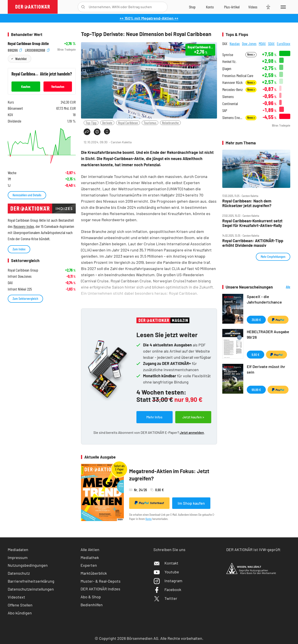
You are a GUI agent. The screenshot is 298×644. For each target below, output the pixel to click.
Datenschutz (19, 573)
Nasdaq (235, 43)
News (251, 54)
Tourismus (150, 123)
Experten (89, 565)
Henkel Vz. (229, 61)
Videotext (16, 597)
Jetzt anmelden (192, 432)
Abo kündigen (20, 613)
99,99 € (256, 390)
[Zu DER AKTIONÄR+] (232, 7)
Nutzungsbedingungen (28, 565)
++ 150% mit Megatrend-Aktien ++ (149, 18)
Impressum (18, 557)
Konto (149, 519)
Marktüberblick (94, 573)
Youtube (166, 572)
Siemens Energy (233, 118)
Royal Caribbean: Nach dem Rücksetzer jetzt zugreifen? (247, 203)
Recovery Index (24, 226)
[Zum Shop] (192, 7)
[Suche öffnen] (83, 7)
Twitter (165, 598)
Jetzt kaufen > (193, 417)
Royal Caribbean (128, 123)
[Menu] (282, 7)
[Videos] (253, 7)
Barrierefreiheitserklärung (31, 581)
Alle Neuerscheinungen (283, 287)
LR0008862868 (37, 50)
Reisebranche (170, 123)
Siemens (228, 97)
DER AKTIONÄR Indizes (100, 589)
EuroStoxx (284, 43)
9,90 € (256, 354)
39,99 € (256, 320)
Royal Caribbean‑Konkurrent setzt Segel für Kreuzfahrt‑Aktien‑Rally (252, 223)
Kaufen (26, 86)
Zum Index (19, 249)
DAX (225, 43)
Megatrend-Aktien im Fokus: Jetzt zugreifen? (169, 475)
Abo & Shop (91, 597)
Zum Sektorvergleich (25, 298)
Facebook (167, 589)
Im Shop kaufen (191, 503)
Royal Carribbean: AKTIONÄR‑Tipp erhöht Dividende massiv (253, 243)
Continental (230, 104)
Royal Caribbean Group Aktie (28, 44)
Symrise (228, 55)
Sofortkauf (149, 503)
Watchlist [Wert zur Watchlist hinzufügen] (21, 59)
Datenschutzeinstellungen (31, 589)
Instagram (168, 581)
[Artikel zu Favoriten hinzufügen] (107, 131)
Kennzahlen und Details (27, 195)
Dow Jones (249, 43)
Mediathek (90, 557)
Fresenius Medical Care (238, 76)
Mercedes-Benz (233, 90)
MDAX (262, 43)
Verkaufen (58, 86)
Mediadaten (18, 550)
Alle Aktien (90, 550)
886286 (15, 50)
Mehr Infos (154, 417)
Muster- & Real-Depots (101, 581)
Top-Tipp (91, 123)
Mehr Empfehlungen (273, 256)
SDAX (271, 43)
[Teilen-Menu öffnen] (87, 132)
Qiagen (227, 69)
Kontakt (166, 563)
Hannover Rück (232, 82)
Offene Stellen (20, 605)
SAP (225, 110)
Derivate (107, 123)
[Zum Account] (210, 7)
